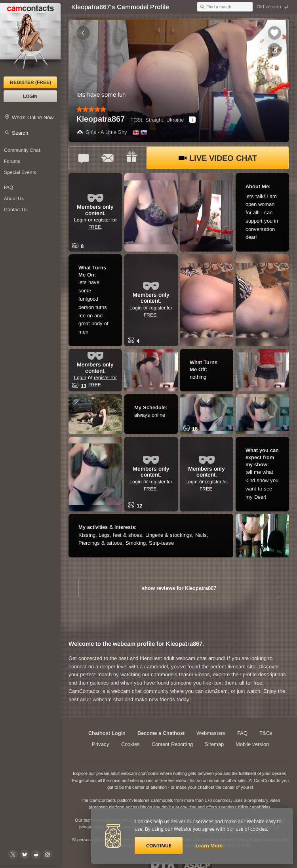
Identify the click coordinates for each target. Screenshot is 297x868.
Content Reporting (172, 744)
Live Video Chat (218, 158)
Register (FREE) (30, 82)
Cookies (130, 744)
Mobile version (252, 744)
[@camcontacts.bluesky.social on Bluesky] (25, 855)
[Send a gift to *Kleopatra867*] (131, 158)
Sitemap (214, 744)
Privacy (101, 744)
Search (20, 133)
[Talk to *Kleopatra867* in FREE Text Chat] (84, 158)
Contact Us (16, 210)
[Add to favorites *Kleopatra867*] (274, 33)
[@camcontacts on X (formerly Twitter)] (13, 855)
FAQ (9, 187)
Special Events (20, 172)
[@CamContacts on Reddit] (36, 855)
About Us (14, 198)
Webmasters (211, 733)
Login (30, 96)
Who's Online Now (33, 117)
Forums (12, 161)
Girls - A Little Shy (102, 132)
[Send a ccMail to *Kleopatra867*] (108, 158)
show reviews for (179, 588)
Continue (159, 846)
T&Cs (266, 733)
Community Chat (22, 150)
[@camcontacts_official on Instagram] (48, 855)
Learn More (209, 846)
